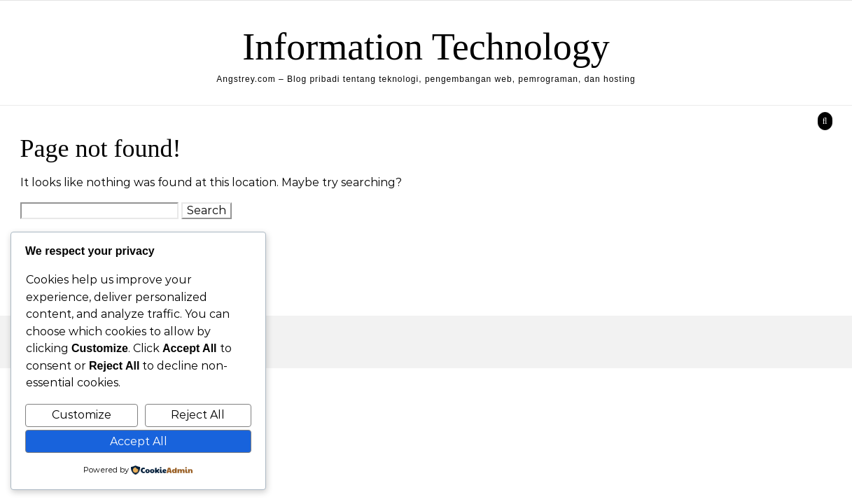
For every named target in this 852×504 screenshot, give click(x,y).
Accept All (139, 441)
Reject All (198, 415)
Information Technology (426, 47)
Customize (82, 415)
